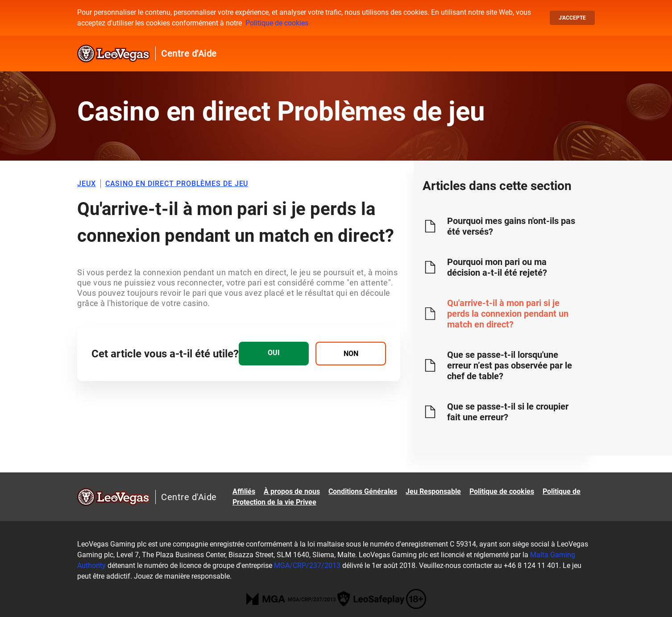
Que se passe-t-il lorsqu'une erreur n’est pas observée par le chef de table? (510, 365)
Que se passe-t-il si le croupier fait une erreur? (508, 412)
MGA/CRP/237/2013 (307, 565)
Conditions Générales (363, 491)
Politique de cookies (277, 23)
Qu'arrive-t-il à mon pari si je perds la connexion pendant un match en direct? (508, 314)
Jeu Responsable (433, 491)
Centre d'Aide (189, 54)
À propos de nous (292, 491)
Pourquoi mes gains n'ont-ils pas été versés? (511, 226)
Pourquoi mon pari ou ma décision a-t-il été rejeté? (497, 267)
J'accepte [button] (572, 18)
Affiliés (244, 491)
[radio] (274, 354)
